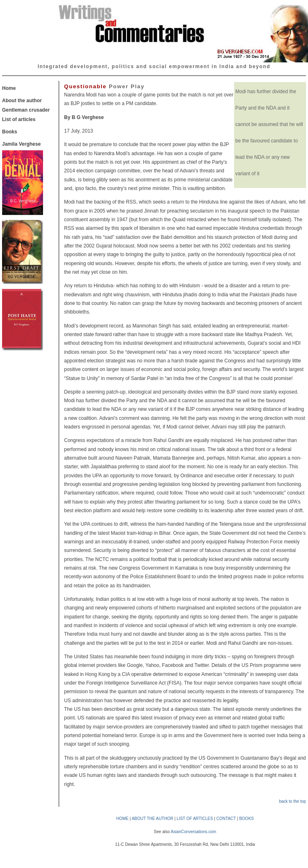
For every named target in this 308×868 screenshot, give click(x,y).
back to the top (292, 801)
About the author (22, 101)
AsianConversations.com (194, 832)
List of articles (19, 119)
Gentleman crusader (26, 110)
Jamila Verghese (21, 144)
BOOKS (246, 819)
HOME (122, 819)
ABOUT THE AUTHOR (153, 819)
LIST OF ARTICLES (195, 819)
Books (10, 132)
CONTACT (226, 819)
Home (9, 88)
